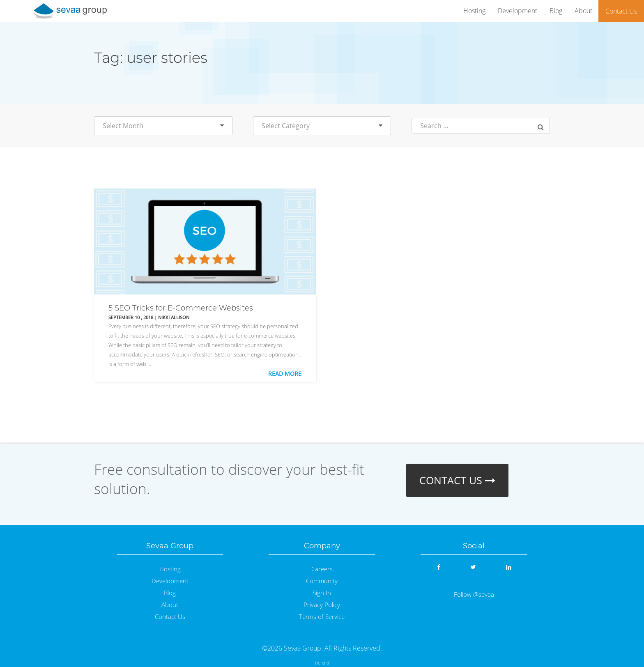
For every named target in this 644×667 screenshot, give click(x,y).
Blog (556, 11)
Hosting (474, 11)
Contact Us (621, 11)
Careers (322, 569)
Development (517, 11)
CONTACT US (457, 480)
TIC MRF (322, 663)
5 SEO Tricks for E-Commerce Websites (181, 308)
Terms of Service (322, 617)
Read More (285, 374)
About (583, 11)
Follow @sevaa (474, 595)
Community (322, 581)
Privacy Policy (322, 605)
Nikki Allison (174, 317)
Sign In (322, 593)
